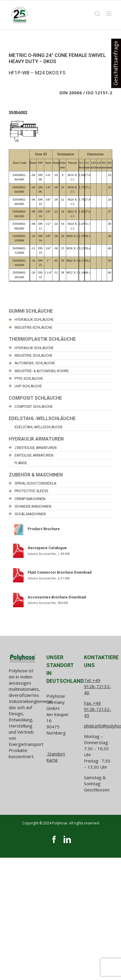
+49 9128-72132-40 (98, 686)
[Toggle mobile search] (97, 14)
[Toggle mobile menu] (109, 14)
